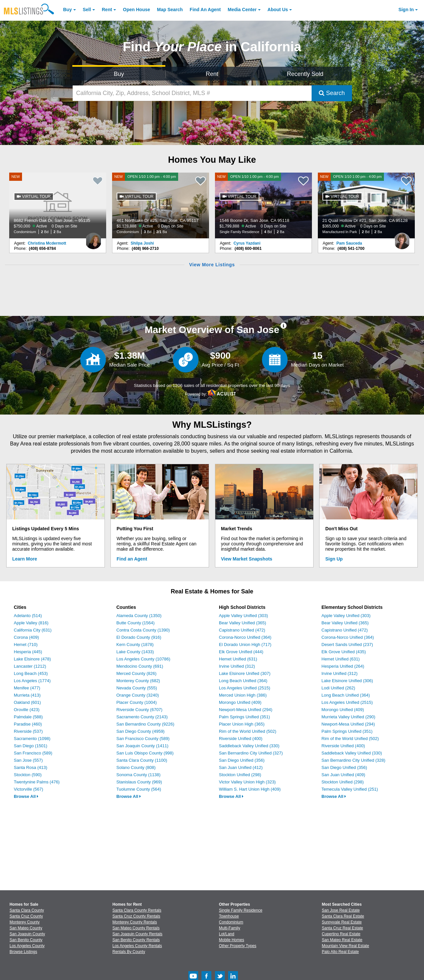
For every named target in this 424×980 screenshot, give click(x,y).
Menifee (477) (27, 688)
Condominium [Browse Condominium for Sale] (231, 922)
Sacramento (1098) (32, 739)
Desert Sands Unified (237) (347, 645)
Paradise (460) (28, 724)
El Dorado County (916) (139, 637)
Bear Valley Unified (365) (243, 623)
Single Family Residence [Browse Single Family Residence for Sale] (241, 910)
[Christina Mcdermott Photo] (93, 238)
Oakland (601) (27, 702)
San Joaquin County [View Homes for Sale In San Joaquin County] (27, 934)
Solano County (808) (136, 767)
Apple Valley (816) (31, 623)
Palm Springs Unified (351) (244, 717)
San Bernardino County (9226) (145, 724)
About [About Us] (278, 10)
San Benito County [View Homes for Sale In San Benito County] (26, 940)
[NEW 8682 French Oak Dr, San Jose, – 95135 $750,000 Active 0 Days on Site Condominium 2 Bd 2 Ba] (58, 205)
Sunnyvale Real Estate (342, 922)
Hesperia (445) (28, 652)
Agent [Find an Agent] (205, 10)
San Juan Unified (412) (241, 767)
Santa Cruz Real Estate (342, 928)
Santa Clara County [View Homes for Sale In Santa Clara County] (27, 910)
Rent (107, 10)
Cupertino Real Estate (341, 934)
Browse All (26, 796)
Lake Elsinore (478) (32, 659)
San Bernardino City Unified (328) (353, 760)
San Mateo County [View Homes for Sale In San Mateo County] (26, 928)
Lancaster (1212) (30, 666)
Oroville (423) (27, 710)
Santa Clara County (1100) (142, 760)
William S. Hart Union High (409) (250, 789)
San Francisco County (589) (143, 739)
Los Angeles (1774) (32, 681)
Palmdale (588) (28, 717)
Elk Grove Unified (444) (241, 652)
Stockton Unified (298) (240, 775)
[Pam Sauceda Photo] (402, 238)
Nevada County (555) (137, 688)
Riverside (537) (28, 731)
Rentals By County (129, 952)
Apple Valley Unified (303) (243, 616)
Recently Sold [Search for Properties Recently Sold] (305, 74)
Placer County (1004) (137, 702)
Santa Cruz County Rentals (136, 916)
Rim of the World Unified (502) (248, 731)
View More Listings (212, 265)
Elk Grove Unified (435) (344, 652)
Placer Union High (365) (242, 724)
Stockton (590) (28, 775)
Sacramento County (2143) (142, 717)
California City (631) (33, 630)
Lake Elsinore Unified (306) (347, 681)
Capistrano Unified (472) (242, 630)
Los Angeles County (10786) (143, 659)
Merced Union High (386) (243, 695)
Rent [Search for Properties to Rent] (212, 74)
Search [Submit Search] (332, 93)
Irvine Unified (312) (237, 666)
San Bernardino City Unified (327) (251, 753)
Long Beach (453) (31, 673)
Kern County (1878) (135, 645)
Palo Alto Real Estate (340, 952)
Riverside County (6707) (139, 710)
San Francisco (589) (33, 753)
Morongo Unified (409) (240, 702)
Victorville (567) (28, 789)
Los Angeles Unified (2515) (245, 688)
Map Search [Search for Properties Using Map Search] (170, 10)
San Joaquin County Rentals (137, 934)
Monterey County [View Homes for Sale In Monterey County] (24, 922)
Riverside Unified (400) (241, 739)
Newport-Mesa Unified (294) (246, 710)
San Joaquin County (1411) (142, 746)
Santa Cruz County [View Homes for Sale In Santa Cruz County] (26, 916)
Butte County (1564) (135, 623)
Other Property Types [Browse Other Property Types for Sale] (238, 946)
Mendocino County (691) (140, 666)
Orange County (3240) (138, 695)
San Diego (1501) (31, 746)
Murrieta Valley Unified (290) (348, 717)
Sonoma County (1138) (138, 775)
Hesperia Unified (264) (343, 666)
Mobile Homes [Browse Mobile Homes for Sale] (232, 940)
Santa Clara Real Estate (343, 916)
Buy (67, 10)
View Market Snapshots (247, 559)
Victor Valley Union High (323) (247, 782)
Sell (87, 10)
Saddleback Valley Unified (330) (249, 746)
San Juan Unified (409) (343, 775)
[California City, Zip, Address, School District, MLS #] (192, 93)
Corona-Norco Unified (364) (245, 637)
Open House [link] (136, 10)
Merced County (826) (136, 673)
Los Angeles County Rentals (137, 946)
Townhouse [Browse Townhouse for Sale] (229, 916)
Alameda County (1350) (139, 616)
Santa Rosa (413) (31, 767)
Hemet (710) (26, 645)
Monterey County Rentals (135, 922)
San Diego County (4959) (141, 731)
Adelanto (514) (28, 616)
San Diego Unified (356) (242, 760)
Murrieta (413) (27, 695)
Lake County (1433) (135, 652)
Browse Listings (23, 952)
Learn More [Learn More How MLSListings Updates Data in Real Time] (24, 559)
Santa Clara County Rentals (137, 910)
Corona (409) (26, 637)
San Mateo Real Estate (342, 940)
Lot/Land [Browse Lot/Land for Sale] (227, 934)
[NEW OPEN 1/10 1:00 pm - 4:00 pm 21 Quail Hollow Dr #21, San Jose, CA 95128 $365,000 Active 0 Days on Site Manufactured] (366, 205)
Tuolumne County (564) (139, 789)
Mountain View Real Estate (345, 946)
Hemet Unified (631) (238, 659)
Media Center (242, 10)
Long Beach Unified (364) (243, 681)
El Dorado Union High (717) (245, 645)
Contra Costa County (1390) (143, 630)
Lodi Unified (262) (338, 688)
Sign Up (334, 559)
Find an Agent (132, 559)
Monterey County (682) (138, 681)
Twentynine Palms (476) (37, 782)
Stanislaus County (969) (139, 782)
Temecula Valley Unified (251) (350, 789)
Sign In (406, 10)
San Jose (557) (28, 760)
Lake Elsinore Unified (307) (245, 673)
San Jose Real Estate (341, 910)
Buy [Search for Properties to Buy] (119, 74)
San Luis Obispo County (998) (145, 753)
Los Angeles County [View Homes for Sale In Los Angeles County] (27, 946)
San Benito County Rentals (136, 940)
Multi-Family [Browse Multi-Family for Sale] (230, 928)
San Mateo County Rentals (136, 928)
